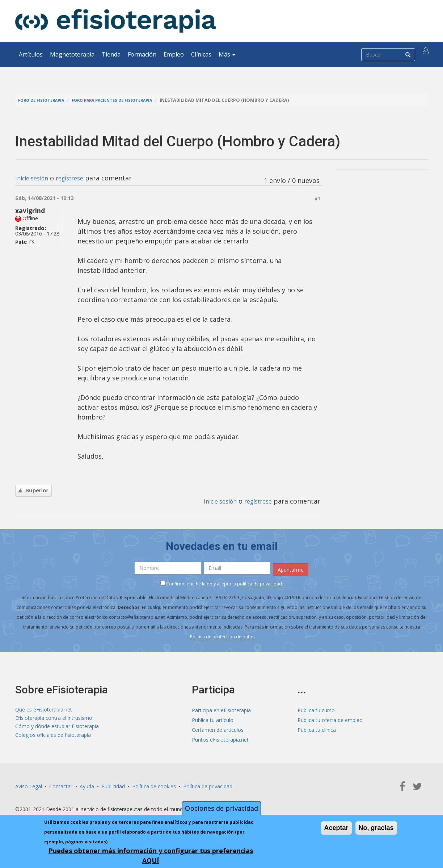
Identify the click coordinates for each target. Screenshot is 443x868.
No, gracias (376, 828)
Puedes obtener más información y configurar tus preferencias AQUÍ (151, 856)
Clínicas (201, 54)
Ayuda (87, 784)
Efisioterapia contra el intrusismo (54, 718)
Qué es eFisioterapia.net (44, 708)
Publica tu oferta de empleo (330, 718)
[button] (427, 54)
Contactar (61, 784)
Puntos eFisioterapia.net (220, 737)
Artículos (31, 54)
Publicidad (113, 784)
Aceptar (336, 828)
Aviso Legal (29, 784)
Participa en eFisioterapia (221, 708)
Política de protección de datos (222, 635)
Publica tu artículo (213, 718)
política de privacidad (260, 582)
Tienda (111, 54)
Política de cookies (154, 784)
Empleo (174, 54)
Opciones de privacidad (221, 808)
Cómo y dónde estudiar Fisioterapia (57, 728)
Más (227, 54)
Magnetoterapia (72, 54)
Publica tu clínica (317, 728)
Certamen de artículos (218, 728)
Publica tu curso (316, 708)
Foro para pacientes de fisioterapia (125, 100)
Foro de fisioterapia (45, 100)
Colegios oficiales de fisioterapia (53, 737)
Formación (142, 54)
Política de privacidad (208, 784)
